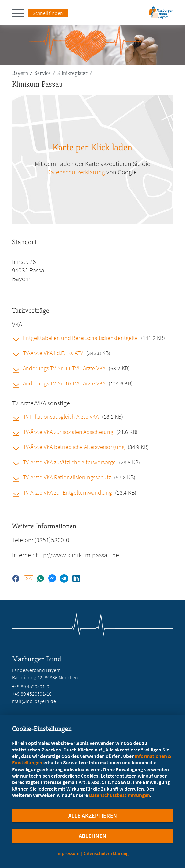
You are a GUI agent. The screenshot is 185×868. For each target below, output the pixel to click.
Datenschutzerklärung (106, 853)
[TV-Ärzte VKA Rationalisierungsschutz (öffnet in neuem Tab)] (18, 477)
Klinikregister (72, 73)
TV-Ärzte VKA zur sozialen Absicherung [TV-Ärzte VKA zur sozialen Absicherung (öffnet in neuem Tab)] (68, 432)
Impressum (68, 853)
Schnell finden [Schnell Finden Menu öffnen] (48, 13)
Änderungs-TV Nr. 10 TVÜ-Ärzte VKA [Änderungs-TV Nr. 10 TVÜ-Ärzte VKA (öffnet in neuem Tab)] (64, 383)
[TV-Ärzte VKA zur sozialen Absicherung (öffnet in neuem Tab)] (18, 432)
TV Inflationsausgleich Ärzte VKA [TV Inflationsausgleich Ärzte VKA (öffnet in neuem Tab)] (61, 417)
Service (43, 73)
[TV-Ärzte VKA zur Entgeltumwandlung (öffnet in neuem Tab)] (18, 492)
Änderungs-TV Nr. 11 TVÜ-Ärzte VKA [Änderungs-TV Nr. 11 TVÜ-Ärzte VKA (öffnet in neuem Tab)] (64, 368)
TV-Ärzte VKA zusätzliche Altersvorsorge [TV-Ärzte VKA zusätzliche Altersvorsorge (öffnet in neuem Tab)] (69, 462)
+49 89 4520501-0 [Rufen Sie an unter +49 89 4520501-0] (31, 686)
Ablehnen (92, 836)
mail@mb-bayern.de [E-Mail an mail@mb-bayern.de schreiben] (34, 701)
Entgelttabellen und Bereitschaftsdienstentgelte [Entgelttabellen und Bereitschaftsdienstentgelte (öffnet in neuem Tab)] (80, 338)
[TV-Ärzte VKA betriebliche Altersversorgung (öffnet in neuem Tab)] (18, 447)
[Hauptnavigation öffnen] (20, 13)
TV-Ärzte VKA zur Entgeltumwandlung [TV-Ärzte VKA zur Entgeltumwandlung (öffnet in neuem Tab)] (67, 492)
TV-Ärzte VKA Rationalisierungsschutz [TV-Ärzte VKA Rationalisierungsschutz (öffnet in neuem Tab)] (67, 477)
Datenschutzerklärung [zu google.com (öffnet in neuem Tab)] (76, 172)
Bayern (20, 73)
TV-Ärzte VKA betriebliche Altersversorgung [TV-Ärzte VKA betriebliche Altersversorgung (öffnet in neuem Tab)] (74, 447)
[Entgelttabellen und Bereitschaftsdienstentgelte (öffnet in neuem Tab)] (18, 338)
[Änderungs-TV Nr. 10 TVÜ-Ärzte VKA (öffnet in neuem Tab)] (18, 383)
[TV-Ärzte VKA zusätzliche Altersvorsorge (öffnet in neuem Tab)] (18, 462)
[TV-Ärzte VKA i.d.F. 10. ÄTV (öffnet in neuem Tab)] (18, 353)
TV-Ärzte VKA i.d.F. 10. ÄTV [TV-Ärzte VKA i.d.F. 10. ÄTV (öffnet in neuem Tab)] (53, 353)
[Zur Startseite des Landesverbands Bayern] (160, 15)
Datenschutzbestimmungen (120, 795)
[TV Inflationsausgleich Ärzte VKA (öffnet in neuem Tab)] (18, 416)
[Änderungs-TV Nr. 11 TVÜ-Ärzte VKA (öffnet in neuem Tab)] (18, 368)
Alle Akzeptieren (93, 816)
